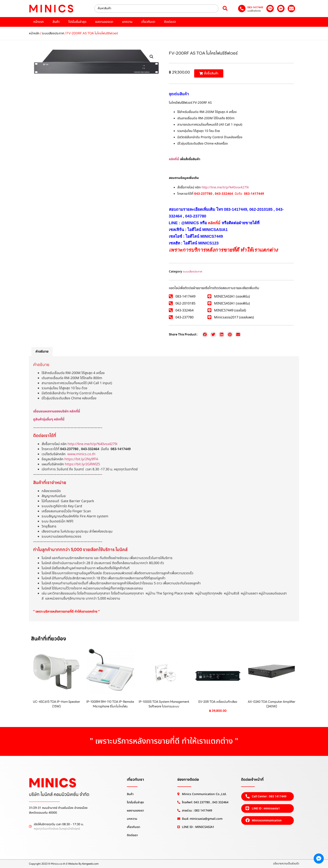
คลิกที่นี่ (174, 159)
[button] (152, 57)
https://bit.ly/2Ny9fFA (81, 459)
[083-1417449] (242, 9)
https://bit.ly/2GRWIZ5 (82, 464)
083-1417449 (255, 7)
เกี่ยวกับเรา (148, 22)
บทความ (127, 22)
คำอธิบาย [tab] (42, 351)
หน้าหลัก (34, 33)
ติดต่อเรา (170, 22)
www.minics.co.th (81, 454)
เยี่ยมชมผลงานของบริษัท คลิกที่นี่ (57, 411)
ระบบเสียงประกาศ (53, 33)
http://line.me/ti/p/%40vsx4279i (225, 187)
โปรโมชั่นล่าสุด (77, 22)
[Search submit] (225, 8)
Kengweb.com (90, 864)
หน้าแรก (39, 22)
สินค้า (56, 22)
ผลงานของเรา (104, 22)
